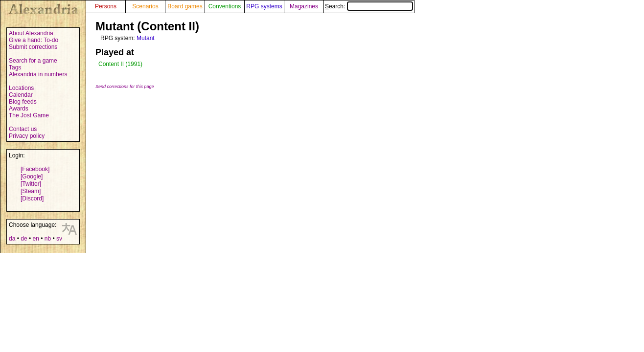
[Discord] (32, 198)
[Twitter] (31, 184)
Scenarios (145, 6)
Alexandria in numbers (38, 74)
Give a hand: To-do (34, 40)
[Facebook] (35, 169)
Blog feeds (23, 102)
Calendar (21, 95)
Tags (15, 67)
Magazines (304, 6)
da (12, 239)
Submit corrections (33, 47)
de (24, 239)
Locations (21, 88)
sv (59, 239)
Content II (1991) (120, 64)
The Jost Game (29, 115)
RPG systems (264, 6)
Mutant (146, 38)
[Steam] (31, 191)
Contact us (23, 129)
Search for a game (33, 61)
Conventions (225, 6)
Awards (19, 109)
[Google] (32, 176)
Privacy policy (27, 136)
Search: (369, 6)
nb (48, 239)
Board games (185, 6)
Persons (106, 6)
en (35, 239)
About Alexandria (31, 33)
